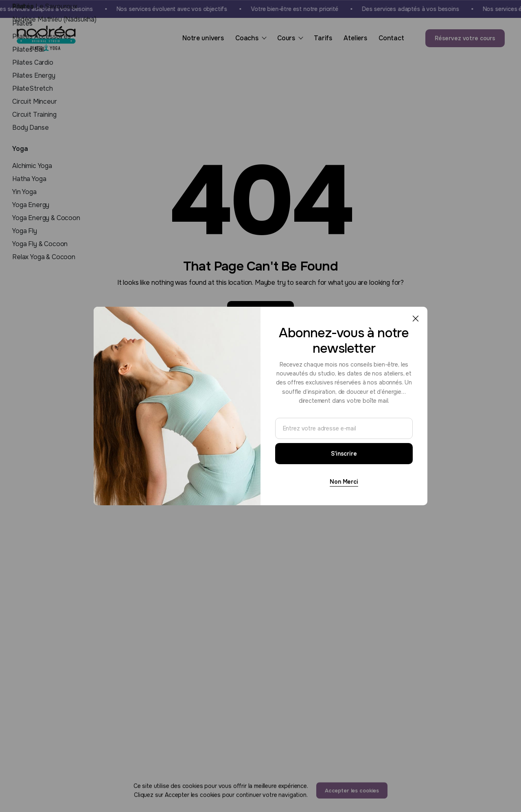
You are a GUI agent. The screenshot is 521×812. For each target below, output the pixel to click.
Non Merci (344, 482)
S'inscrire (344, 454)
